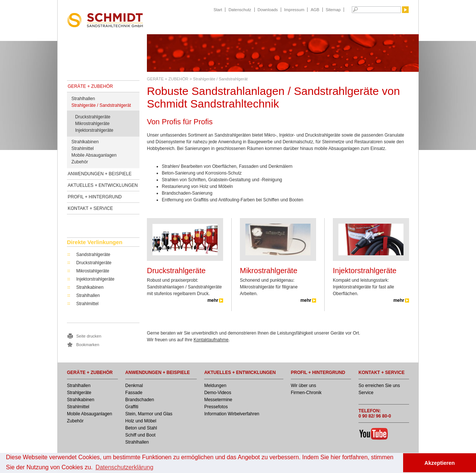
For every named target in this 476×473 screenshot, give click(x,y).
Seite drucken (89, 336)
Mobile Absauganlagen (94, 155)
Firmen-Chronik (306, 393)
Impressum (294, 10)
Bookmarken (88, 345)
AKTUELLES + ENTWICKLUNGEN (103, 185)
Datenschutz (240, 10)
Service (366, 393)
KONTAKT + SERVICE (90, 208)
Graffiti (132, 407)
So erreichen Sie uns (379, 386)
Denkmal (134, 386)
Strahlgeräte (79, 393)
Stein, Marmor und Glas (149, 414)
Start (218, 10)
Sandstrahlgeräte (93, 255)
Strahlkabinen (85, 142)
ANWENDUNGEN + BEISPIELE (100, 174)
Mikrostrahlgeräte (92, 124)
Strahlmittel (83, 148)
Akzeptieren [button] (440, 463)
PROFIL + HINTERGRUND (95, 197)
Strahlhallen (83, 99)
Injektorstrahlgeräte (94, 130)
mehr (213, 300)
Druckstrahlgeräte (93, 117)
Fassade (134, 393)
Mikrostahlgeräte (93, 271)
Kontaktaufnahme (211, 340)
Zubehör (80, 162)
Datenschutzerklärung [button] (125, 467)
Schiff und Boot (140, 435)
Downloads (268, 10)
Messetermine (218, 400)
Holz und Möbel (141, 421)
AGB (315, 10)
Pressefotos (216, 407)
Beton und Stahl (141, 428)
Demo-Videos (218, 393)
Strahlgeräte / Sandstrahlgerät (101, 105)
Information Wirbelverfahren (232, 414)
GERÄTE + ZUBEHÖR (90, 86)
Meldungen (215, 386)
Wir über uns (303, 386)
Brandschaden (140, 400)
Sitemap (333, 10)
